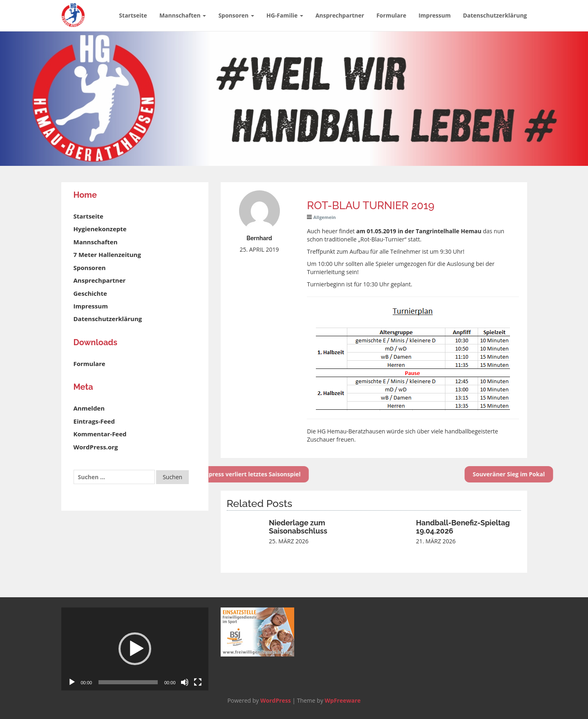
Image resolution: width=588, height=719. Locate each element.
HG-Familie (285, 15)
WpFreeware (343, 700)
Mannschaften (183, 15)
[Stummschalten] (185, 682)
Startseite (133, 15)
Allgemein (325, 217)
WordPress (276, 700)
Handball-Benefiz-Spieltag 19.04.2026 (463, 527)
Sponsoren (236, 15)
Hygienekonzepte (100, 229)
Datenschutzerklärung (495, 15)
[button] (135, 649)
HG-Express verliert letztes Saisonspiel (222, 474)
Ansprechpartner (340, 15)
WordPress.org (96, 447)
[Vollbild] (198, 682)
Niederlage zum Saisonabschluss (298, 527)
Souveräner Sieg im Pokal (525, 474)
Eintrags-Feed (94, 421)
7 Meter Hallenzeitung (107, 255)
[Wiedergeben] (72, 682)
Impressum (435, 15)
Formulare (391, 15)
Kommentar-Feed (100, 434)
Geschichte (90, 293)
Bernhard (259, 238)
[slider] (128, 682)
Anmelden (89, 408)
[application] (135, 649)
